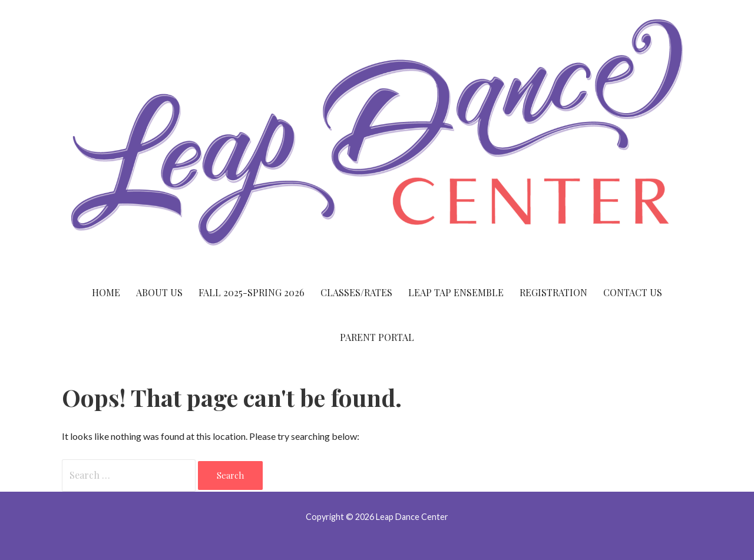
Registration (553, 292)
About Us (159, 292)
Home (106, 292)
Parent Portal (377, 337)
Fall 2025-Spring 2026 (252, 292)
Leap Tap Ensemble (456, 292)
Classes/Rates (356, 292)
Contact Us (633, 292)
